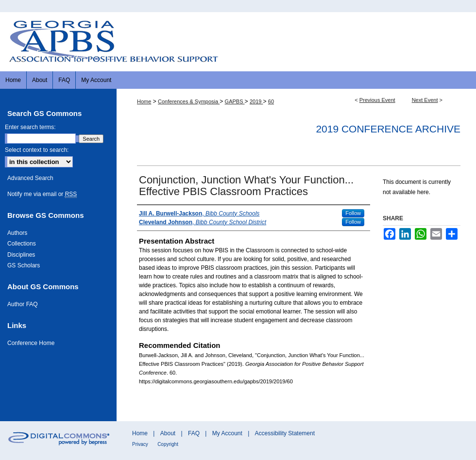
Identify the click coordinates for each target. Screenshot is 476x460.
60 (271, 101)
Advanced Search (30, 178)
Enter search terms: (30, 127)
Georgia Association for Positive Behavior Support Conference (238, 41)
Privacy (140, 444)
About (168, 433)
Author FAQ (23, 304)
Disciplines (21, 255)
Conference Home (31, 343)
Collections (22, 244)
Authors (17, 233)
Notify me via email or (42, 194)
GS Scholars (24, 265)
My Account (227, 433)
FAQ (194, 433)
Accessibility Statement (285, 433)
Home (144, 101)
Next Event (425, 100)
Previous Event (377, 100)
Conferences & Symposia (189, 101)
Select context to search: (37, 150)
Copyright (168, 444)
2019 (256, 101)
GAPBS (235, 101)
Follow (353, 213)
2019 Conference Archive (388, 129)
